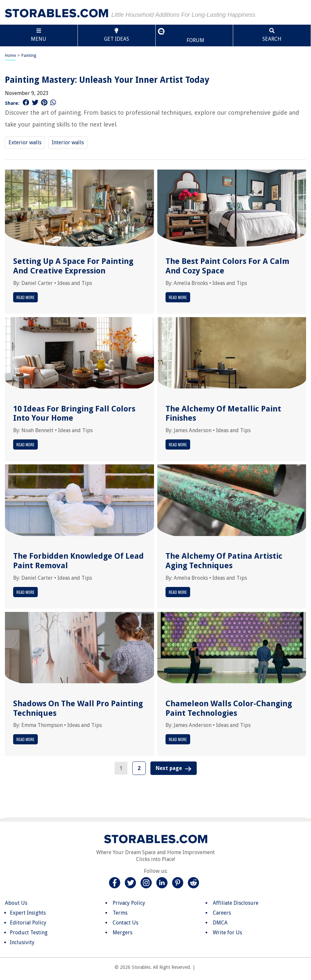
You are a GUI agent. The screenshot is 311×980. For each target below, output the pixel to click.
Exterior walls (25, 142)
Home (10, 56)
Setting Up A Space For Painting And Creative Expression (73, 266)
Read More (25, 297)
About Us (16, 903)
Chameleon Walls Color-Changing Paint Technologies (229, 708)
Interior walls (68, 142)
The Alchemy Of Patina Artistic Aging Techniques (224, 561)
